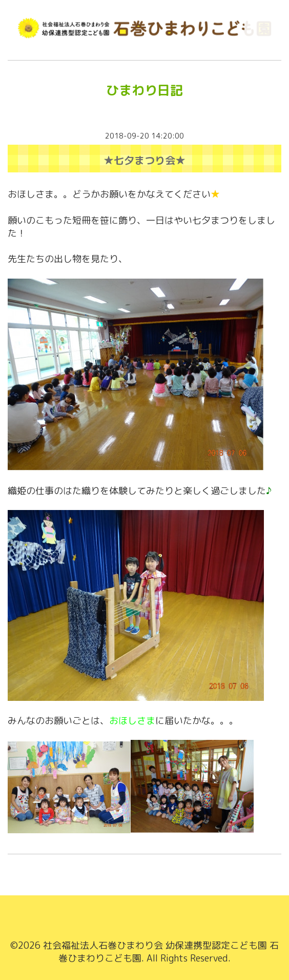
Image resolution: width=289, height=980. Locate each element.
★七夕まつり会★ (144, 160)
